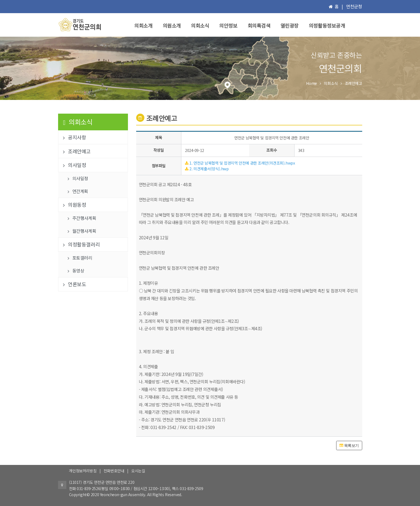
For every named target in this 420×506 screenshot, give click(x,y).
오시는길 (138, 471)
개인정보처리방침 (83, 471)
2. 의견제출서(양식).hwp (209, 169)
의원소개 (172, 25)
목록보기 (349, 445)
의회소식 (200, 25)
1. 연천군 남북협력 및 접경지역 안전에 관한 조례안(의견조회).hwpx (242, 163)
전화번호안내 (114, 471)
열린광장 (290, 25)
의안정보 (228, 25)
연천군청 (354, 6)
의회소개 (143, 25)
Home (311, 83)
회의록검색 (259, 25)
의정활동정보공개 (327, 25)
